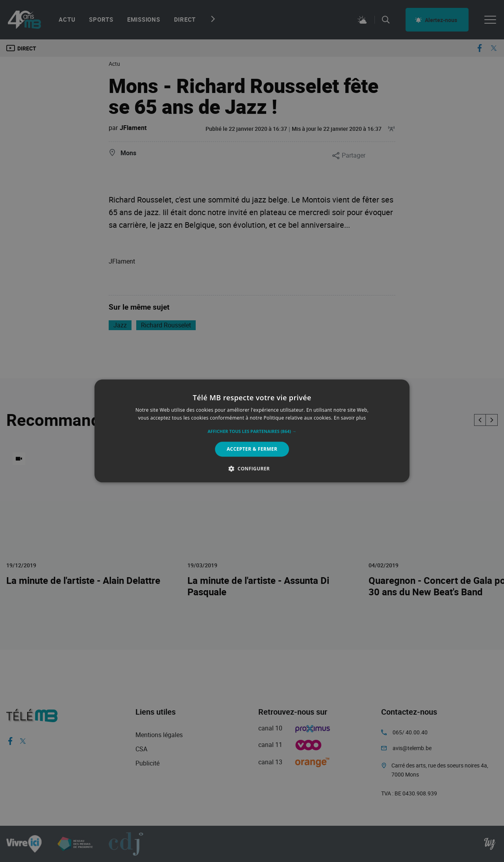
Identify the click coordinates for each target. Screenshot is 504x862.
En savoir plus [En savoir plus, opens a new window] (350, 418)
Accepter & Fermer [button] (252, 449)
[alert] (252, 431)
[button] (252, 431)
